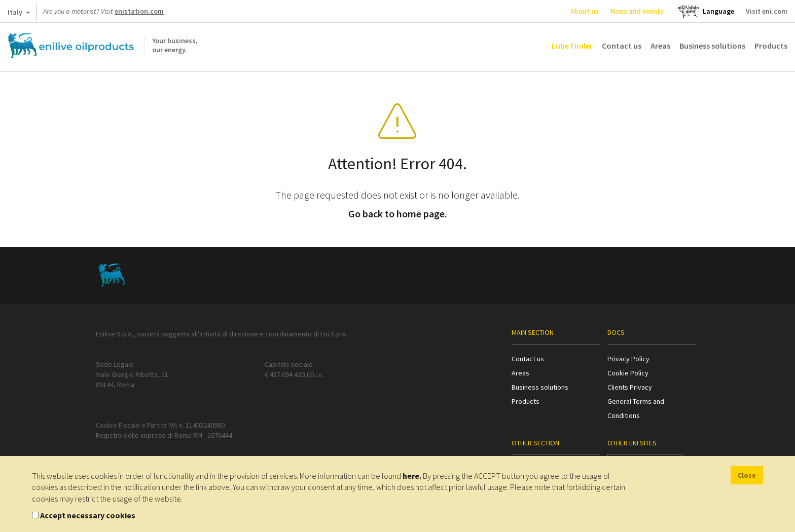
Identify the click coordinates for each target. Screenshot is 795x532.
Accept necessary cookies (88, 515)
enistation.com (139, 11)
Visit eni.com (767, 11)
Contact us (622, 46)
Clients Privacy (630, 387)
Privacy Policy (628, 359)
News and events (637, 11)
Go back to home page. (398, 214)
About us (585, 11)
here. (412, 476)
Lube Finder (572, 46)
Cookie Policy (628, 373)
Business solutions (712, 46)
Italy (19, 14)
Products (771, 46)
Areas (660, 46)
